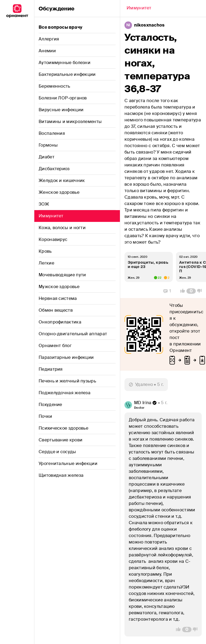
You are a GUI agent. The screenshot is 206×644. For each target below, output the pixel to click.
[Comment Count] (191, 291)
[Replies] (167, 291)
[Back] (139, 9)
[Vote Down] (201, 291)
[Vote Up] (181, 291)
